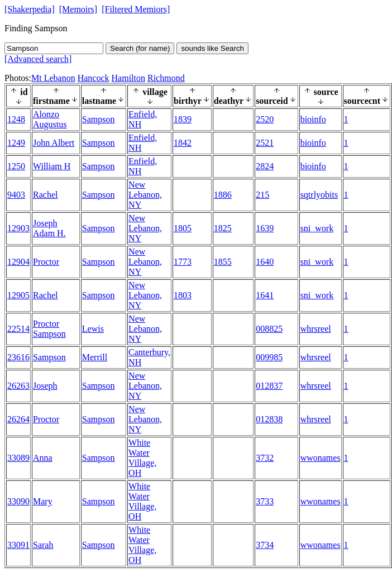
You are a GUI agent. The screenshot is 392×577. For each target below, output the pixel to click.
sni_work (317, 228)
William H (52, 166)
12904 (18, 262)
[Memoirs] (78, 9)
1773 (183, 262)
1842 (183, 143)
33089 (18, 458)
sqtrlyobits (319, 195)
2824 (265, 166)
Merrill (95, 357)
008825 (269, 329)
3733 (265, 501)
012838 (269, 419)
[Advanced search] (38, 59)
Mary (43, 501)
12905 (18, 295)
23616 (18, 357)
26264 (18, 419)
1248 (16, 119)
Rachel (45, 195)
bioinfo (313, 119)
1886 (223, 195)
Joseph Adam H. (49, 228)
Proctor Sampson (49, 329)
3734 (265, 545)
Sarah (43, 545)
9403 (16, 195)
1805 (183, 228)
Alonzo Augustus (50, 119)
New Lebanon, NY (145, 195)
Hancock (94, 78)
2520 (265, 119)
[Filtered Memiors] (136, 9)
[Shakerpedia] (30, 9)
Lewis (93, 329)
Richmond (166, 78)
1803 (183, 295)
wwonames (321, 458)
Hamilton (128, 78)
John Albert (54, 143)
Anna (43, 458)
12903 (18, 228)
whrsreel (316, 329)
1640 (265, 262)
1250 (16, 166)
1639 (265, 228)
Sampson (99, 119)
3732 (265, 458)
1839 (183, 119)
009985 (269, 357)
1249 (16, 143)
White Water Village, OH (142, 458)
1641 (265, 295)
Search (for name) (140, 48)
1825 (223, 228)
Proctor (46, 262)
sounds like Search (212, 48)
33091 (18, 545)
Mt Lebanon (53, 78)
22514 (18, 329)
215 (262, 195)
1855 (223, 262)
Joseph (45, 386)
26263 (18, 386)
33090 (18, 501)
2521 (265, 143)
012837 (269, 386)
